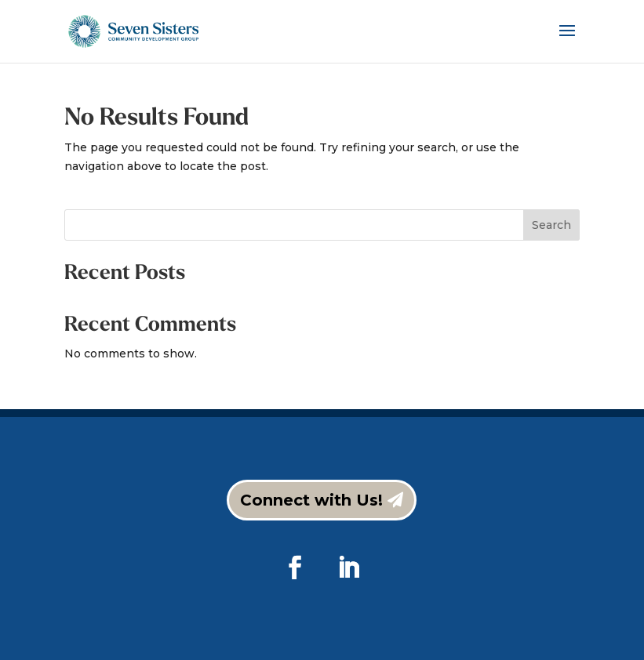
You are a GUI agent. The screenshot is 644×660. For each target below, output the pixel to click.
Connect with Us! (311, 500)
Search (551, 225)
